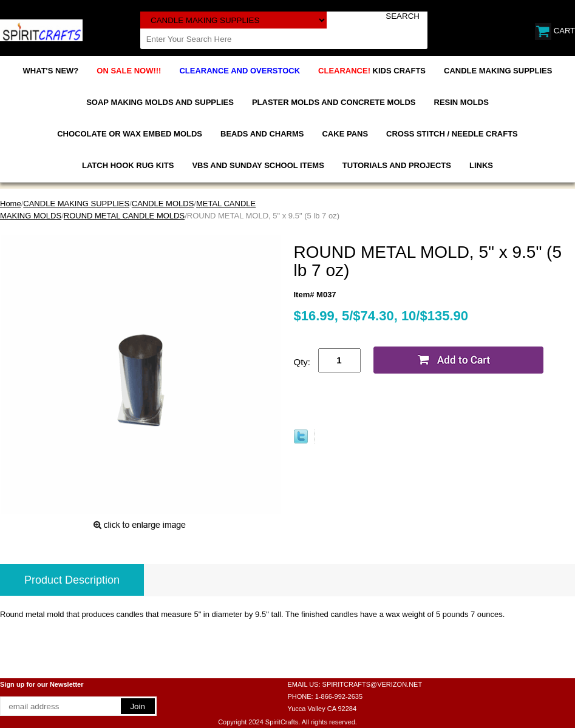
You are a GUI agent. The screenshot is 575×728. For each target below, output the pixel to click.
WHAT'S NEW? (51, 71)
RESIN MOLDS (461, 102)
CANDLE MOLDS (163, 204)
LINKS (481, 165)
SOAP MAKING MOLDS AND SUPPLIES (160, 102)
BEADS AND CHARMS (262, 134)
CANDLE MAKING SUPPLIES (498, 71)
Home (11, 204)
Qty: (302, 362)
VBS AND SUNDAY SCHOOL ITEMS (258, 165)
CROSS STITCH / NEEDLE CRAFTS (452, 134)
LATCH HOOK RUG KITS (128, 165)
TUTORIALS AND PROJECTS (397, 165)
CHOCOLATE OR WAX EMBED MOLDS (130, 134)
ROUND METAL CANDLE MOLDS (124, 216)
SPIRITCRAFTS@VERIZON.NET (373, 684)
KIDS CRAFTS (372, 71)
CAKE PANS (345, 134)
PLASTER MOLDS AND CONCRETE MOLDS (334, 102)
